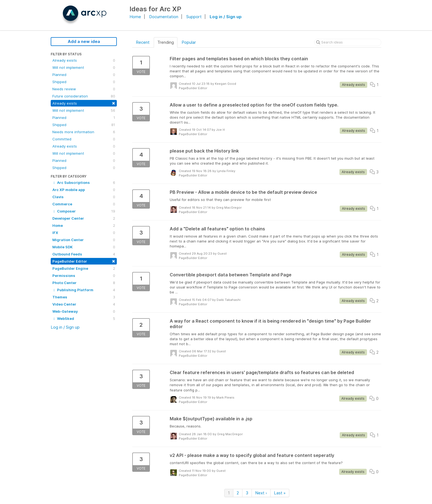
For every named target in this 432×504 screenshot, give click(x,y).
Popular (189, 42)
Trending (166, 42)
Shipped (84, 82)
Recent (143, 42)
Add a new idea (84, 41)
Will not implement (84, 67)
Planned (84, 75)
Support (194, 17)
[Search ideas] (348, 42)
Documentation (164, 17)
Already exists (84, 60)
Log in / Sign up (226, 17)
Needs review (84, 89)
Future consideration (84, 96)
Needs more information (84, 132)
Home (135, 17)
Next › (261, 493)
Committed (84, 139)
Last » (280, 493)
